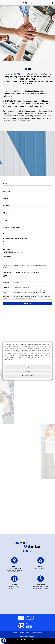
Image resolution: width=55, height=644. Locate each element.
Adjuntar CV (8, 249)
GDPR (5, 276)
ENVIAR (28, 304)
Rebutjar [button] (27, 371)
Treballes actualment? (11, 228)
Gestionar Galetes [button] (28, 376)
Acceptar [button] (27, 367)
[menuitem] (15, 633)
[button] (27, 3)
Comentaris (7, 257)
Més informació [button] (10, 359)
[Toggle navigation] (53, 3)
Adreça (6, 198)
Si (3, 231)
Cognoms (7, 191)
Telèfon (6, 213)
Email (5, 220)
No (3, 234)
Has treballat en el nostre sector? (15, 238)
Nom (5, 184)
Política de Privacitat (32, 273)
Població (6, 206)
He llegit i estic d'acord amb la (21, 273)
